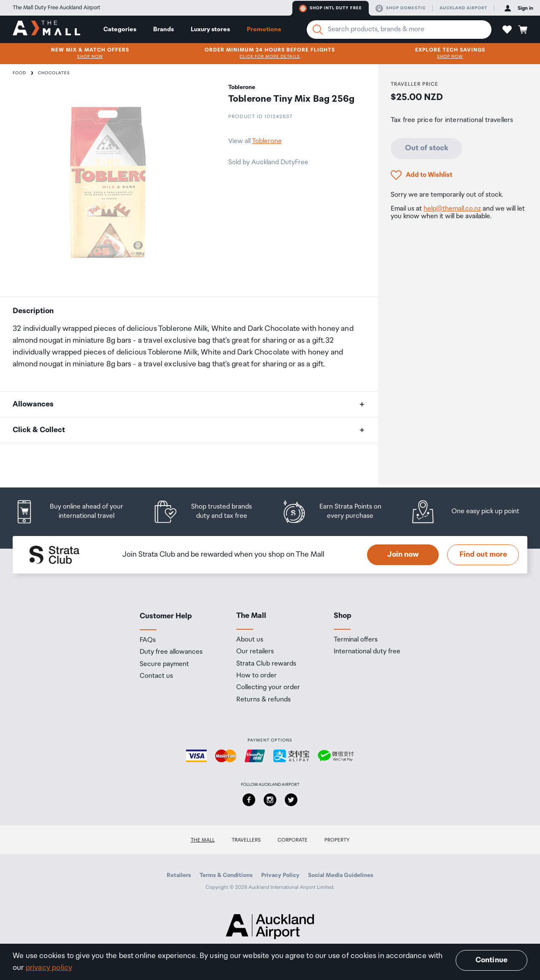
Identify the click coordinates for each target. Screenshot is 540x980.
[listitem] (77, 512)
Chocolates (54, 73)
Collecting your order (268, 688)
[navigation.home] (46, 29)
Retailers (179, 875)
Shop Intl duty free (331, 8)
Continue (491, 960)
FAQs (148, 640)
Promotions (264, 29)
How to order (256, 676)
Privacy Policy (280, 875)
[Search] (318, 30)
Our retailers (255, 652)
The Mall (203, 840)
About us (250, 640)
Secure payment (164, 664)
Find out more (483, 555)
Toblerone (267, 141)
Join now (403, 555)
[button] (507, 30)
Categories (120, 29)
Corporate (293, 840)
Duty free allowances (171, 652)
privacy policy (49, 968)
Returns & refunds (263, 700)
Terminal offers (356, 640)
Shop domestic (401, 8)
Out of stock (427, 148)
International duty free (367, 652)
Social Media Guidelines (341, 875)
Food (19, 73)
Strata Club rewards (266, 664)
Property (337, 840)
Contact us (156, 676)
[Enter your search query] (399, 30)
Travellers (246, 840)
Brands (163, 29)
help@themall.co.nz (452, 209)
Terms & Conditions (226, 875)
